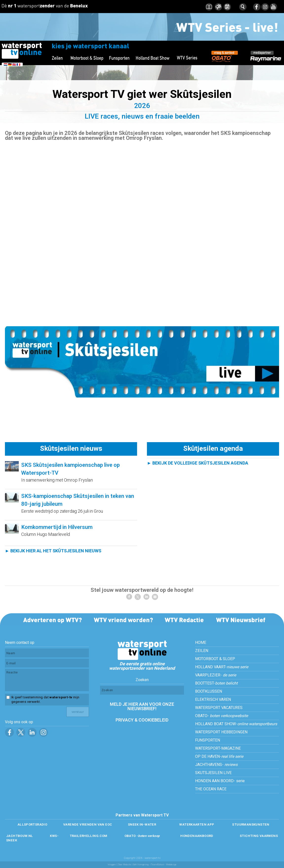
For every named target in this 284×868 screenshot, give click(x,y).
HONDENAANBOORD (197, 836)
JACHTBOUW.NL (20, 836)
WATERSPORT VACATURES (219, 708)
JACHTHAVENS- (216, 765)
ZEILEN (202, 651)
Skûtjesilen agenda (213, 449)
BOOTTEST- (216, 683)
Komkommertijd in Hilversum (57, 527)
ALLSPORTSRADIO (32, 824)
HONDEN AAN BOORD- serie (220, 781)
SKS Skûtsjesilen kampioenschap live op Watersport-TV (71, 469)
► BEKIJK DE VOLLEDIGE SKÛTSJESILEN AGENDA (198, 463)
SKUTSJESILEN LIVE (213, 773)
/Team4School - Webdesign (163, 865)
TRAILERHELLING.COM (89, 836)
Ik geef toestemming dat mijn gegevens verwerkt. (45, 700)
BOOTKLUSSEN (209, 691)
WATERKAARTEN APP (197, 824)
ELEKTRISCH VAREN (213, 700)
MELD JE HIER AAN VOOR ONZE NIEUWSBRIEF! (142, 707)
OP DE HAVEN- (219, 757)
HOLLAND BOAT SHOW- (236, 724)
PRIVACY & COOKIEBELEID (142, 720)
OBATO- (222, 716)
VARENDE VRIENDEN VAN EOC (88, 824)
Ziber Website (124, 865)
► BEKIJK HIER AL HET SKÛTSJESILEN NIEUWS (53, 551)
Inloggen (112, 865)
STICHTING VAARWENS (259, 836)
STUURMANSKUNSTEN (251, 824)
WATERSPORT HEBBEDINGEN (221, 732)
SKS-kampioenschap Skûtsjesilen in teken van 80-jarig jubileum (78, 500)
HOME (201, 643)
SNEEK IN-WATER (142, 824)
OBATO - (142, 836)
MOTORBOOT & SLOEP (215, 659)
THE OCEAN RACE (211, 789)
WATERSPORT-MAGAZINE (218, 748)
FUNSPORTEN (208, 740)
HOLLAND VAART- (222, 667)
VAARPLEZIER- (216, 675)
